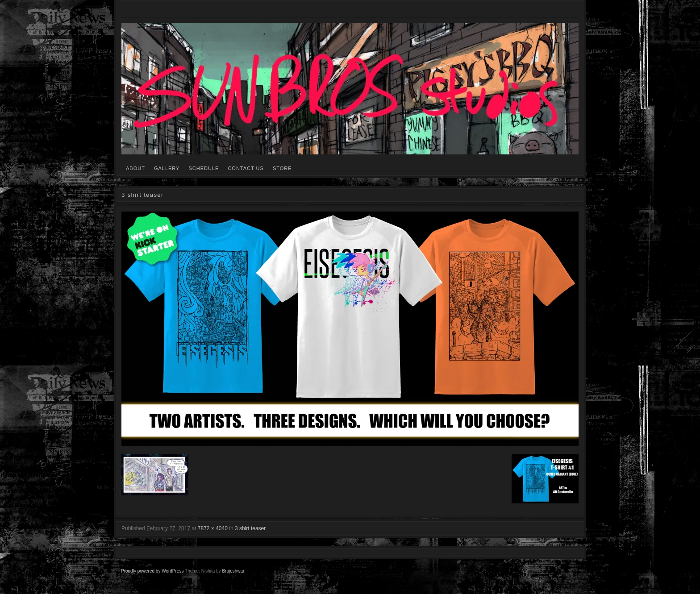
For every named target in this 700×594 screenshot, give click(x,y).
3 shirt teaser (250, 528)
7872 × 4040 (213, 528)
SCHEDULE (204, 168)
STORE (282, 168)
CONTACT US (246, 168)
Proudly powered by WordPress (152, 571)
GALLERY (167, 168)
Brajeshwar (233, 571)
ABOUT (135, 168)
